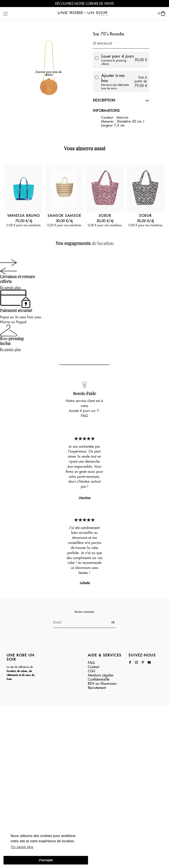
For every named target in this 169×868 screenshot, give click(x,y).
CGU (92, 671)
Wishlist (103, 43)
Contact (94, 667)
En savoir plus (10, 288)
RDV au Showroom (102, 684)
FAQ (84, 416)
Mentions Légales (101, 675)
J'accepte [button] (46, 860)
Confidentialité (99, 680)
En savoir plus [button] (22, 847)
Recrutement (97, 688)
